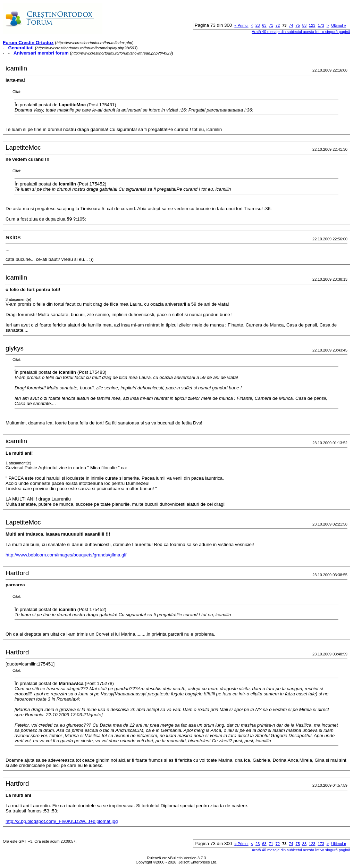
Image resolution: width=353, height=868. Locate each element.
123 (312, 25)
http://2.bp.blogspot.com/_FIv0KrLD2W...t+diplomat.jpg (62, 821)
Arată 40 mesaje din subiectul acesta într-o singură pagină (301, 32)
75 (298, 25)
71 (271, 25)
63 (264, 25)
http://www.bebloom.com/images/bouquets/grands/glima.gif (66, 555)
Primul (241, 25)
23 (258, 25)
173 (321, 25)
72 (278, 25)
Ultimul (339, 25)
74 (291, 25)
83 (304, 25)
